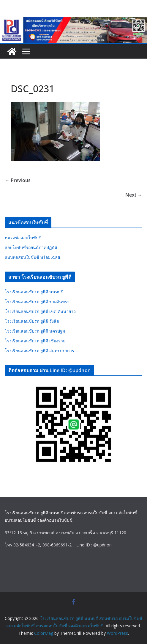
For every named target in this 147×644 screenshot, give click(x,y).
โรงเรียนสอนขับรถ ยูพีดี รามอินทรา (37, 301)
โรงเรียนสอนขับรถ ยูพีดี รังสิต (32, 321)
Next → (134, 195)
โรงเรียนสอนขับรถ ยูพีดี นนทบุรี (34, 292)
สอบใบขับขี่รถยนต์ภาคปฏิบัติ (31, 247)
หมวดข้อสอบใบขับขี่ (23, 238)
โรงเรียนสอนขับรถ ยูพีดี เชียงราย (35, 341)
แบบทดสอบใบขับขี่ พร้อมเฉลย (32, 257)
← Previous (18, 180)
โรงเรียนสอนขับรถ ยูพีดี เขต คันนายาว (40, 311)
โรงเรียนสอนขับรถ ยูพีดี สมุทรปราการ (39, 351)
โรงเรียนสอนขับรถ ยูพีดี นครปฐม (35, 331)
